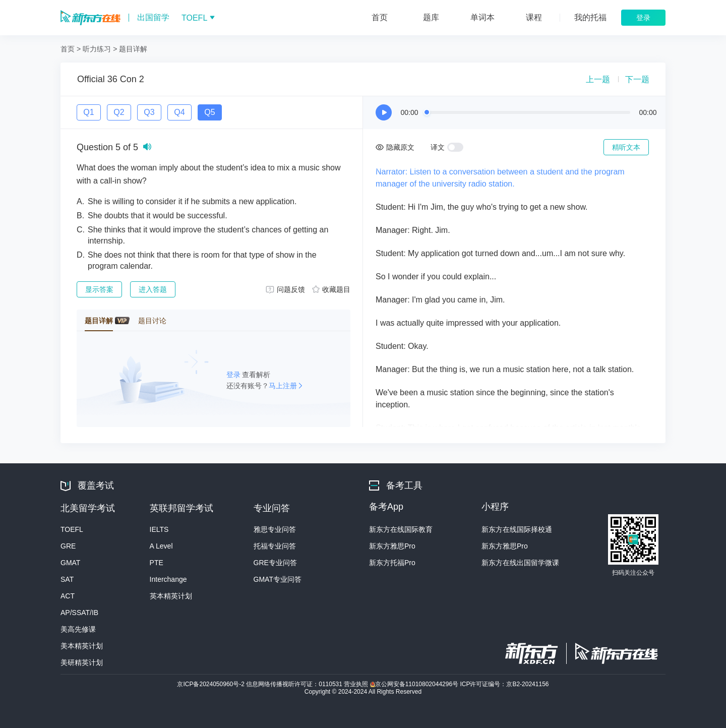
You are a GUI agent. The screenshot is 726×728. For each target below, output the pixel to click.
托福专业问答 (275, 546)
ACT (68, 596)
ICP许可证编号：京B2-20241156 (504, 684)
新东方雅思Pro (392, 546)
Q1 (88, 112)
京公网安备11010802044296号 (415, 684)
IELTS (159, 529)
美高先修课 (78, 629)
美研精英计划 (82, 662)
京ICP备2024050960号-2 (211, 684)
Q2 (119, 112)
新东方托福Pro (392, 563)
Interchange (168, 579)
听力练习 (97, 49)
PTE (157, 563)
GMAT (70, 563)
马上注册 (283, 386)
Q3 (149, 112)
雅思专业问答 (275, 529)
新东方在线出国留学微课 (520, 563)
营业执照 (357, 684)
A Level (161, 546)
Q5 (209, 112)
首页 (68, 49)
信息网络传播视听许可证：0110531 (295, 684)
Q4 (179, 112)
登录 (234, 375)
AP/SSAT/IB (79, 613)
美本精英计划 (82, 646)
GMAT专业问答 (278, 579)
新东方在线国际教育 (401, 529)
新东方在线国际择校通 (517, 529)
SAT (67, 579)
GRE (68, 546)
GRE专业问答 (275, 563)
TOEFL (72, 529)
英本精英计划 (171, 596)
